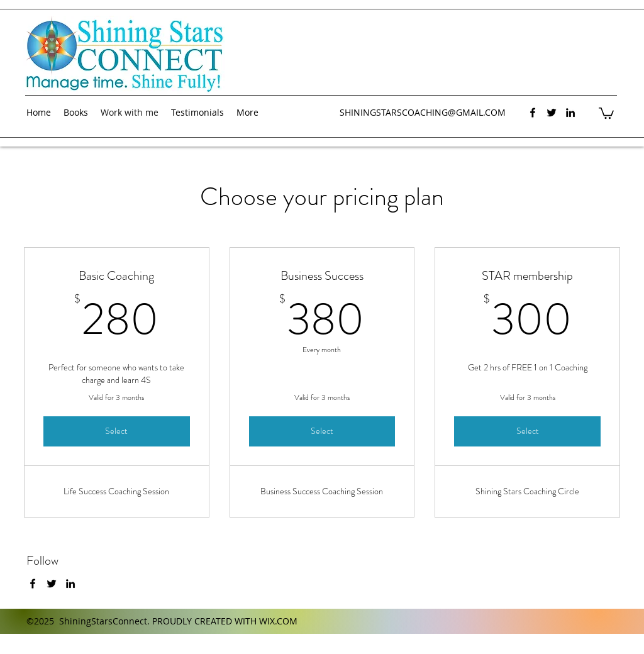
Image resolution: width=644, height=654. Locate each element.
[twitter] (552, 113)
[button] (606, 113)
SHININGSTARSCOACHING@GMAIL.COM (423, 112)
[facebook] (533, 113)
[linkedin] (570, 113)
